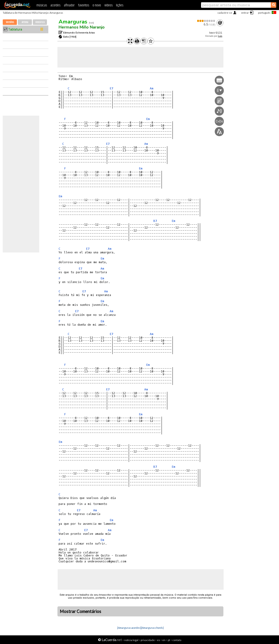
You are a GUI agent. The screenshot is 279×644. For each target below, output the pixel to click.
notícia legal (131, 640)
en (164, 640)
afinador (69, 5)
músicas (42, 5)
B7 (155, 221)
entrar (245, 13)
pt (169, 640)
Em (148, 119)
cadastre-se (225, 13)
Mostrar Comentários (80, 611)
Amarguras (73, 22)
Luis (220, 36)
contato (177, 640)
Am (152, 88)
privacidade (148, 640)
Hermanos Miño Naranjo (82, 27)
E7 (111, 88)
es (159, 640)
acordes (55, 5)
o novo (97, 5)
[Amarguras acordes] (129, 628)
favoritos (84, 5)
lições (120, 5)
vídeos (108, 5)
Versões (10, 22)
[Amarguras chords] (152, 628)
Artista (25, 22)
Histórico (40, 22)
